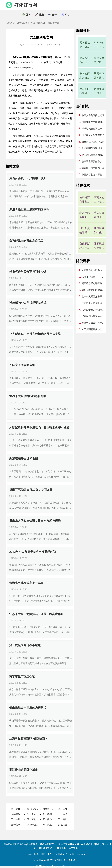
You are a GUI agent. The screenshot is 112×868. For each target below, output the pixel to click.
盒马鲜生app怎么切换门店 (26, 240)
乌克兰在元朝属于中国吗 (99, 76)
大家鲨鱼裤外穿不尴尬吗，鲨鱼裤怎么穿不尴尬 (39, 427)
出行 (54, 15)
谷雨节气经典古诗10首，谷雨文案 (31, 490)
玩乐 (41, 15)
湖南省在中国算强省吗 (85, 45)
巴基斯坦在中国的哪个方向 (94, 122)
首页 (19, 23)
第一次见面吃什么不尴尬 (25, 645)
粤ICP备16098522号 (67, 860)
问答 (67, 15)
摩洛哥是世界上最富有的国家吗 (29, 209)
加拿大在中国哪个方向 (93, 142)
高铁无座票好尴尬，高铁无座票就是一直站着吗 (99, 60)
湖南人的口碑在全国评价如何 (99, 200)
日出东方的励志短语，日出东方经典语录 (35, 521)
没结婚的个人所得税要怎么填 (28, 303)
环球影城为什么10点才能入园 (99, 231)
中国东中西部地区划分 (85, 60)
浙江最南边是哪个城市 (24, 770)
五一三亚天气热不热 (69, 809)
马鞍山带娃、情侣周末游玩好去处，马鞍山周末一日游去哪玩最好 (94, 310)
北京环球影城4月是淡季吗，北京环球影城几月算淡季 (85, 215)
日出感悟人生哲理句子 (93, 135)
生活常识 (28, 23)
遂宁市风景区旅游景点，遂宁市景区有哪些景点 (94, 297)
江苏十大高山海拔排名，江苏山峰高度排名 (36, 614)
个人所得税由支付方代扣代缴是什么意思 (35, 334)
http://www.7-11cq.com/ (20, 68)
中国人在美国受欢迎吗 (93, 115)
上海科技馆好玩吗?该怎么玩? (28, 739)
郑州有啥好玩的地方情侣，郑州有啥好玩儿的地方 (94, 290)
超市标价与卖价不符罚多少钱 (28, 272)
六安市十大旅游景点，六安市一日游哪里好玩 (94, 303)
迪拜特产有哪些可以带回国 (85, 200)
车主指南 (73, 848)
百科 (28, 15)
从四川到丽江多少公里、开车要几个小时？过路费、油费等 (94, 329)
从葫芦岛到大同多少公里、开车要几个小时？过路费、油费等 (94, 270)
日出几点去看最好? (85, 231)
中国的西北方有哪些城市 (85, 76)
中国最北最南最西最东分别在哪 (94, 155)
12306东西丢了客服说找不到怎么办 (99, 45)
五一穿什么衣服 (19, 809)
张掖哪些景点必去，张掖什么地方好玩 (94, 277)
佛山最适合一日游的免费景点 (28, 707)
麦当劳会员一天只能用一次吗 (28, 178)
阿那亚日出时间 (99, 91)
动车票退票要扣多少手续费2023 (94, 161)
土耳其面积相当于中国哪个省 (85, 91)
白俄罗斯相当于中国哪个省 (85, 246)
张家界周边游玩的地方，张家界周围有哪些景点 (94, 316)
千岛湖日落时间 (99, 215)
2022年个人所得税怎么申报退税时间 (32, 552)
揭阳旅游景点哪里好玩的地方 (94, 283)
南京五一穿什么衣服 (53, 809)
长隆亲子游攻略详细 (22, 365)
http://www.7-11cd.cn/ (31, 62)
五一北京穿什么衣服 (37, 809)
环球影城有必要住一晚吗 (94, 129)
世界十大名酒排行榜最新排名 (28, 396)
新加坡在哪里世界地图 (24, 458)
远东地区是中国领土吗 (93, 168)
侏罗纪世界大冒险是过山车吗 (99, 246)
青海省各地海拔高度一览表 (26, 583)
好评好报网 (26, 5)
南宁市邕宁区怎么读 (22, 676)
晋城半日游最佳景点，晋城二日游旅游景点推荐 (94, 323)
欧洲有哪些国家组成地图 (94, 148)
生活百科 (38, 23)
